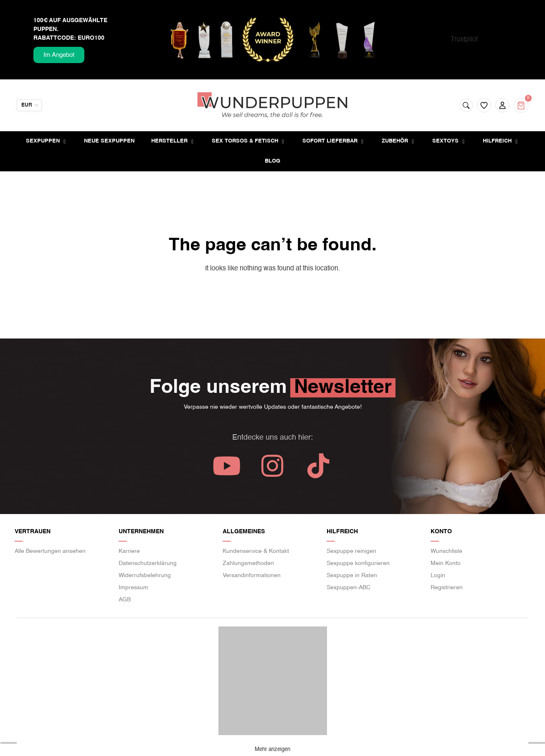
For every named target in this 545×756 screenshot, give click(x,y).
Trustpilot (464, 40)
